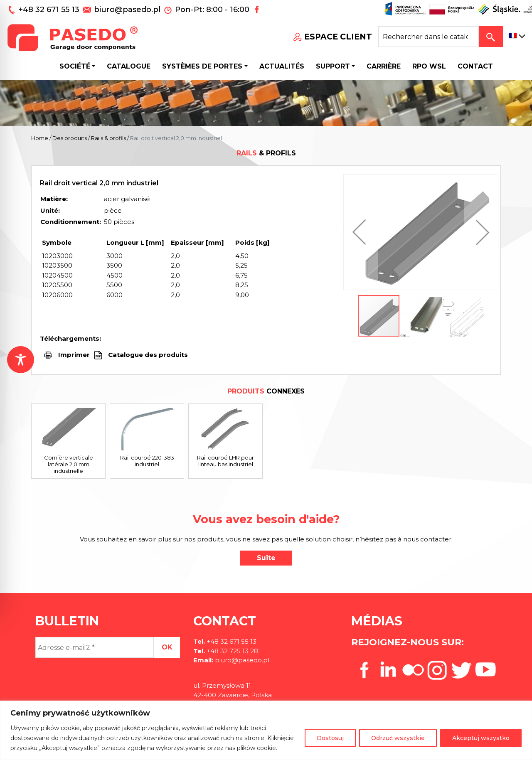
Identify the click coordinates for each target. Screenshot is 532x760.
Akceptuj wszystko (481, 738)
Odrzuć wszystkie (398, 738)
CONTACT (475, 66)
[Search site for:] (429, 37)
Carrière (384, 66)
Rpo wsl (429, 66)
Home (40, 138)
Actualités (282, 66)
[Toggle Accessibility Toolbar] (21, 360)
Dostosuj (330, 738)
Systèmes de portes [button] (202, 66)
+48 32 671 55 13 (50, 10)
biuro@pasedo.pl (127, 10)
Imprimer (74, 355)
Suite (266, 558)
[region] (266, 730)
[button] (361, 232)
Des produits (70, 138)
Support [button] (333, 66)
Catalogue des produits (147, 355)
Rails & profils (108, 138)
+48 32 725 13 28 (232, 651)
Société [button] (75, 66)
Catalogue (129, 66)
